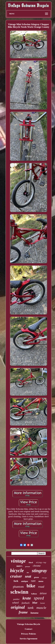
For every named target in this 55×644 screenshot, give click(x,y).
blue (35, 603)
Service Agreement (28, 639)
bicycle (17, 571)
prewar (28, 566)
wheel (15, 603)
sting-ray (41, 563)
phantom (18, 587)
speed (39, 598)
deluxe (43, 593)
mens (41, 581)
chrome (37, 566)
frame (23, 612)
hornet (43, 603)
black (31, 562)
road (41, 587)
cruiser (16, 576)
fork (16, 581)
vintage (18, 561)
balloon (34, 594)
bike (31, 586)
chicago (44, 578)
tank (31, 608)
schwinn (19, 592)
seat (28, 576)
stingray (39, 571)
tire (28, 573)
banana (35, 613)
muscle (41, 608)
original (18, 607)
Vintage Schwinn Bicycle (29, 624)
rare (33, 581)
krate (27, 598)
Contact (29, 629)
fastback (26, 603)
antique (25, 581)
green (36, 577)
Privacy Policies (29, 634)
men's (19, 566)
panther (16, 599)
